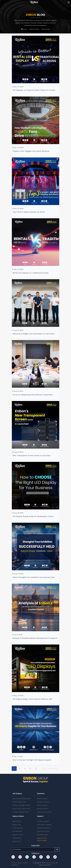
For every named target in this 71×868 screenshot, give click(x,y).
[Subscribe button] (57, 850)
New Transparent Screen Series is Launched (31, 456)
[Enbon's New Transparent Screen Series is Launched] (36, 425)
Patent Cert (17, 841)
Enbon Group (50, 863)
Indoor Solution (43, 805)
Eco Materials (17, 831)
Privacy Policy (16, 863)
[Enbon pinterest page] (48, 857)
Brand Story (17, 821)
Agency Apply (42, 840)
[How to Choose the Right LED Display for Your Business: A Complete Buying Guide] (36, 486)
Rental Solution (42, 799)
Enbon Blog (17, 825)
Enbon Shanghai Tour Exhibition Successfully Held (34, 577)
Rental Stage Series (19, 802)
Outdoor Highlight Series (21, 805)
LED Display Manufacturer (22, 799)
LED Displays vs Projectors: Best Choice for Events (34, 90)
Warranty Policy (43, 835)
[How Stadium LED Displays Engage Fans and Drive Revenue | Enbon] (36, 120)
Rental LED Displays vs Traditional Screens (31, 273)
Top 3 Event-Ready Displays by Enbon (29, 212)
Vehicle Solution (43, 809)
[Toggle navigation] (69, 2)
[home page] (34, 2)
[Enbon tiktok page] (55, 857)
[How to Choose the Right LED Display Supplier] (36, 729)
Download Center (43, 831)
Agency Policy (42, 838)
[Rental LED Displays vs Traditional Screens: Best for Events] (36, 242)
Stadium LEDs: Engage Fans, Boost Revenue (31, 151)
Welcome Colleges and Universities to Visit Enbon (34, 334)
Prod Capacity (18, 828)
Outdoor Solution (43, 802)
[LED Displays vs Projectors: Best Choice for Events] (36, 59)
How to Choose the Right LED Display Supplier (32, 760)
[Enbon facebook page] (34, 857)
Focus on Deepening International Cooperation (33, 395)
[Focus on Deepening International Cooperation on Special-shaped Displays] (36, 364)
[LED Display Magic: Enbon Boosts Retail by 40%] (36, 668)
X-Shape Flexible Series (21, 812)
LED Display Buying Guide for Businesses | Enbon (33, 516)
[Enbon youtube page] (13, 857)
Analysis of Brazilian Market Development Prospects (35, 638)
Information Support (44, 825)
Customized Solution (44, 812)
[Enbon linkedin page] (27, 857)
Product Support (43, 821)
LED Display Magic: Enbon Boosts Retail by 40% (32, 699)
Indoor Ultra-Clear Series (21, 809)
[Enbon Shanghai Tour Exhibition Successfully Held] (36, 546)
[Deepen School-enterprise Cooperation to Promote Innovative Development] (36, 303)
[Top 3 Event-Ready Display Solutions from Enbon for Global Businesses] (36, 181)
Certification (17, 838)
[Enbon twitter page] (41, 857)
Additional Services (44, 828)
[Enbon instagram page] (20, 857)
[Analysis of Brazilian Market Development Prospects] (36, 607)
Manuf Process (18, 835)
